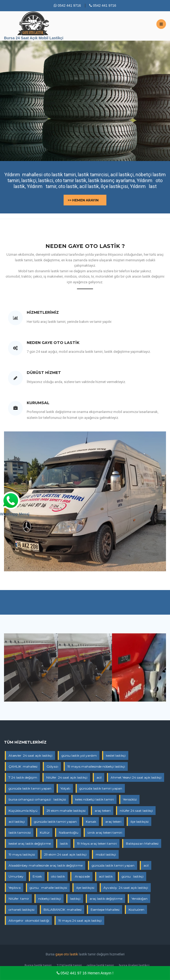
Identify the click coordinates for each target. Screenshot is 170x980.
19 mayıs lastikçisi (22, 854)
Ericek (37, 876)
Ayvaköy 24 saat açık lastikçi (126, 888)
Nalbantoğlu (69, 832)
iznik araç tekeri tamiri (105, 832)
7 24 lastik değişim (23, 777)
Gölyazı (52, 766)
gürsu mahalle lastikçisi (48, 888)
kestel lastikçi (116, 755)
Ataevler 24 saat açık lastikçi (30, 755)
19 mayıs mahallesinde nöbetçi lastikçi (96, 766)
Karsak (91, 822)
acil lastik (106, 876)
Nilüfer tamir (19, 899)
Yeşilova (15, 888)
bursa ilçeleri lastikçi (134, 966)
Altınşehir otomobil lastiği (29, 920)
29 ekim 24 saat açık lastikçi (65, 854)
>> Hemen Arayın (83, 200)
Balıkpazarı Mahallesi (142, 843)
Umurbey (16, 876)
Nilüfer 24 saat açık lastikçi (67, 777)
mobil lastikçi (106, 854)
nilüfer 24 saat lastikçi (136, 811)
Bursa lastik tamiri (38, 966)
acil (99, 777)
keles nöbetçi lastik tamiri (94, 799)
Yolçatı (65, 788)
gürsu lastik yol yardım (79, 755)
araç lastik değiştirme (106, 899)
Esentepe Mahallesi (105, 910)
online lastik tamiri (100, 966)
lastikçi (75, 899)
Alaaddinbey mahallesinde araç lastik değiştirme (46, 865)
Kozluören (136, 910)
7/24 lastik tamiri (69, 966)
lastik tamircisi (20, 832)
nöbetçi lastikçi (50, 899)
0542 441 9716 (67, 5)
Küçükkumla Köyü (23, 811)
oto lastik (58, 876)
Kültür (45, 832)
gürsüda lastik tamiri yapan (30, 788)
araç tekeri (103, 811)
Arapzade (82, 876)
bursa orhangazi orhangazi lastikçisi (37, 799)
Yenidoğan (140, 899)
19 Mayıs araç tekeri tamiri (97, 843)
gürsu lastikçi (133, 876)
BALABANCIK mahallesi (63, 910)
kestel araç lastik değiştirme (30, 843)
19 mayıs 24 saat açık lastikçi (80, 920)
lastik (64, 843)
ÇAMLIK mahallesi (23, 766)
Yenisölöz (130, 799)
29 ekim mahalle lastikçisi (66, 811)
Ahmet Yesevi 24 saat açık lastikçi (136, 777)
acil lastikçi (17, 822)
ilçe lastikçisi (140, 822)
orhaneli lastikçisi (22, 910)
